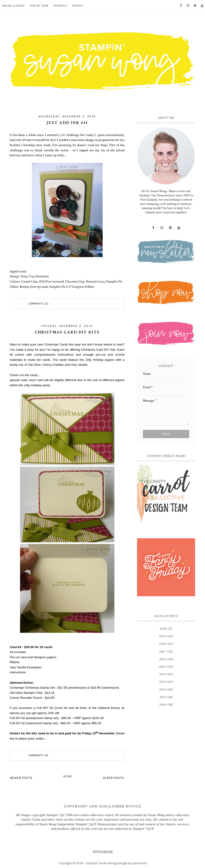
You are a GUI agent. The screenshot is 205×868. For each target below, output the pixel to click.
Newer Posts (21, 778)
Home (68, 776)
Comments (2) (39, 304)
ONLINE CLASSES (14, 6)
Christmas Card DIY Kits (67, 332)
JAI (63, 135)
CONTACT (78, 6)
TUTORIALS (60, 6)
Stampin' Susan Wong (101, 863)
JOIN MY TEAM (39, 6)
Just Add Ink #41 (67, 123)
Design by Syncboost (132, 863)
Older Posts (113, 778)
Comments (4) (38, 755)
